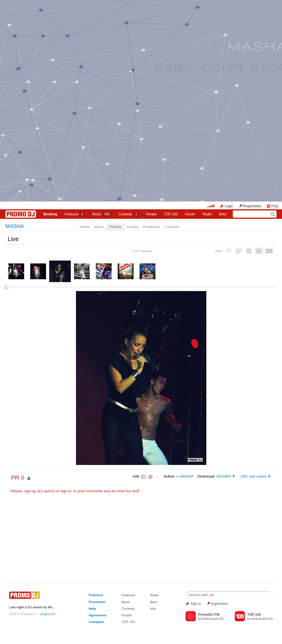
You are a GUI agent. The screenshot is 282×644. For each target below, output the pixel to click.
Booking (50, 214)
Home (85, 227)
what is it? (48, 614)
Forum (190, 214)
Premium (96, 595)
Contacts (171, 227)
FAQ (275, 206)
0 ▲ (26, 477)
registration (219, 604)
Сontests (128, 214)
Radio (207, 214)
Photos (115, 227)
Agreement (97, 615)
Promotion (97, 602)
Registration (252, 206)
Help (92, 608)
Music (102, 214)
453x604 (224, 476)
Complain (96, 622)
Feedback (151, 227)
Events (133, 227)
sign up (30, 491)
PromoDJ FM (209, 615)
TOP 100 (171, 214)
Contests (128, 608)
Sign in (196, 604)
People (151, 214)
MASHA (15, 226)
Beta (223, 214)
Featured (75, 214)
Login (229, 206)
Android (207, 619)
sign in (66, 491)
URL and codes (253, 476)
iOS (221, 619)
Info (153, 608)
